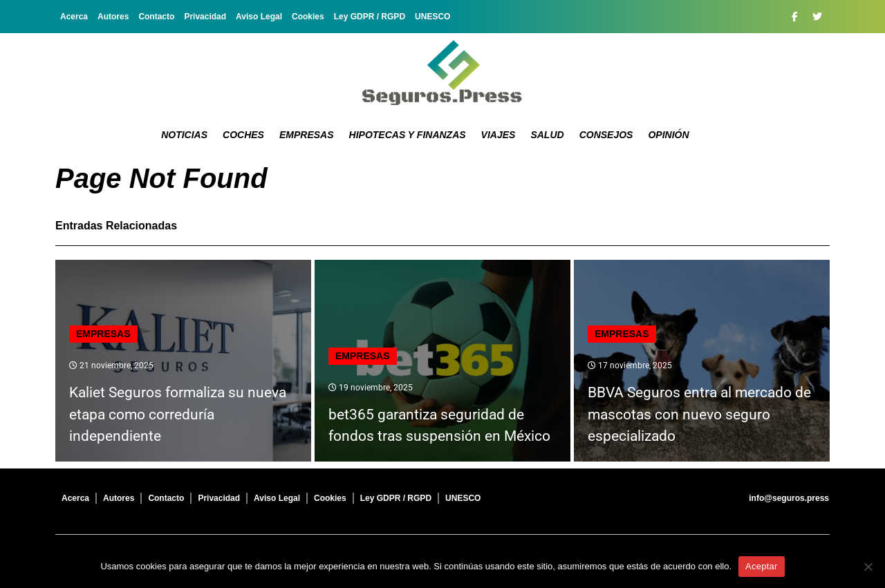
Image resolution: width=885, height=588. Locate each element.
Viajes (499, 135)
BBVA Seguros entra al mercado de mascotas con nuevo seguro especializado (699, 414)
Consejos (606, 135)
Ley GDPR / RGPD (370, 17)
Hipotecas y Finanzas (408, 135)
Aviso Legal (259, 17)
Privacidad (205, 17)
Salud (547, 135)
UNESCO (432, 17)
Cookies (308, 17)
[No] (868, 567)
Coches (243, 135)
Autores (113, 17)
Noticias (184, 135)
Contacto (156, 17)
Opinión (668, 135)
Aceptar (762, 566)
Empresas (307, 135)
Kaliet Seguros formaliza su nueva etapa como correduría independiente (178, 414)
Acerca (74, 17)
